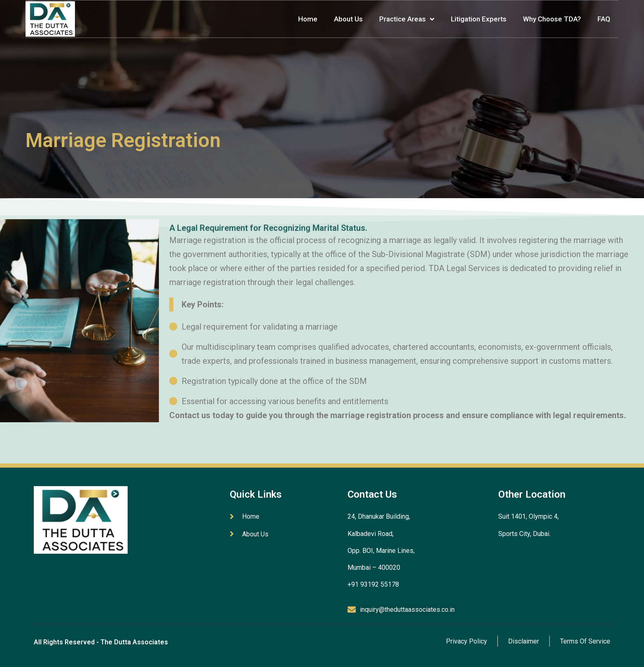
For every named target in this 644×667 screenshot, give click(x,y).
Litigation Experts (479, 19)
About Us (348, 19)
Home (308, 19)
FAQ (604, 19)
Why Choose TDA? (552, 19)
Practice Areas (407, 19)
